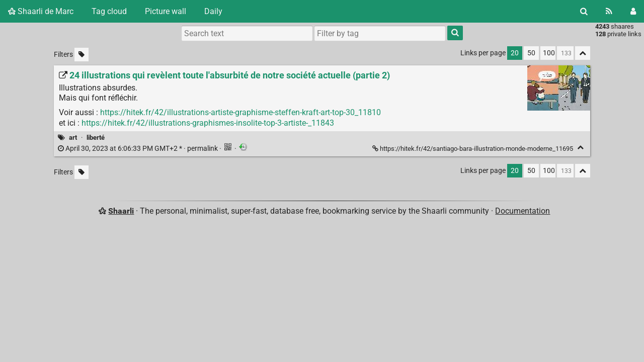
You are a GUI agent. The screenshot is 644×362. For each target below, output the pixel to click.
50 (531, 53)
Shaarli (121, 211)
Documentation (522, 211)
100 (549, 53)
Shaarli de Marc (41, 11)
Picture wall (166, 11)
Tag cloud (109, 11)
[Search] (584, 11)
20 (515, 53)
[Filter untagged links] (82, 55)
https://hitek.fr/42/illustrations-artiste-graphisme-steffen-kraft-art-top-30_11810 (240, 112)
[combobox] (380, 33)
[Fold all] (583, 53)
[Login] (633, 11)
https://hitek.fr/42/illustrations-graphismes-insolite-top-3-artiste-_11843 (208, 123)
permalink (139, 149)
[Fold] (580, 148)
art (73, 138)
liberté (96, 138)
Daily (213, 11)
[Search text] (247, 33)
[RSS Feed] (609, 11)
